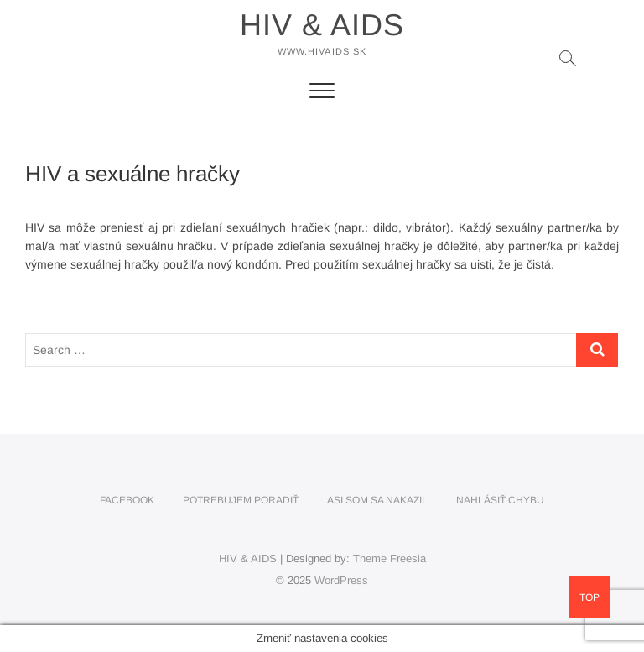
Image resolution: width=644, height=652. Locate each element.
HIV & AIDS (322, 25)
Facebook (127, 500)
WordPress (341, 580)
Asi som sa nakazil (377, 500)
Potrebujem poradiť (241, 500)
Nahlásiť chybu (500, 500)
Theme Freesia (390, 558)
